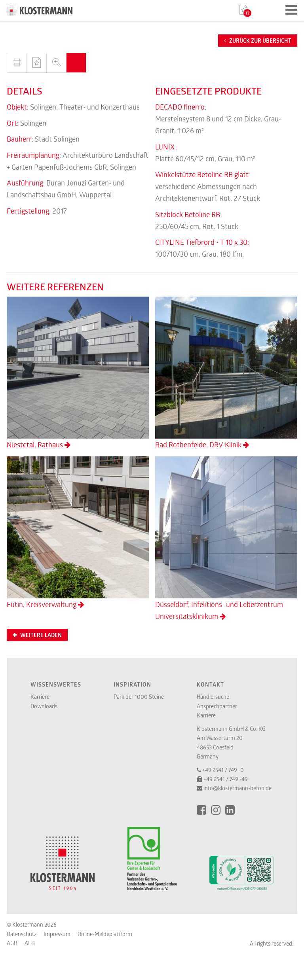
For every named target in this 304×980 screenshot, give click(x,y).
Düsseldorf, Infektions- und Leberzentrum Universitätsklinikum (226, 539)
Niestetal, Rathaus (78, 373)
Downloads (44, 706)
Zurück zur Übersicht (258, 41)
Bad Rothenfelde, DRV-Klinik (226, 373)
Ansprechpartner (217, 706)
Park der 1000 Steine (139, 697)
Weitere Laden (37, 635)
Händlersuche (213, 697)
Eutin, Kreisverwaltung (78, 533)
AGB (12, 943)
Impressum (57, 934)
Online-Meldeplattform (105, 934)
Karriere (40, 697)
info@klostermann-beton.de (237, 788)
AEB (30, 943)
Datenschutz (22, 934)
